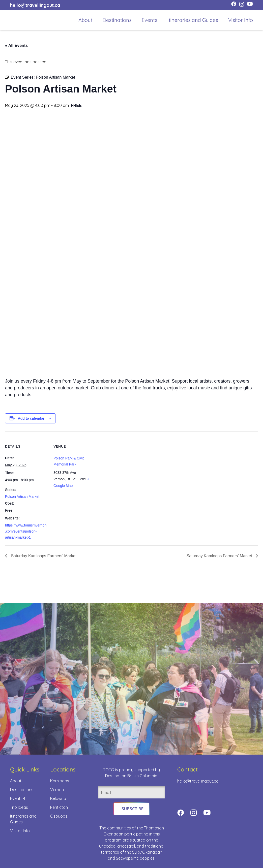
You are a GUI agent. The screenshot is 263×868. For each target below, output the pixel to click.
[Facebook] (234, 4)
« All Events (16, 45)
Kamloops (60, 781)
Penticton (59, 807)
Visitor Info (20, 831)
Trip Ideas (19, 807)
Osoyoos (59, 816)
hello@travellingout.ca (198, 781)
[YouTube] (250, 4)
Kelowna (58, 798)
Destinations (22, 790)
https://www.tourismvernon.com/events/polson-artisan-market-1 (26, 531)
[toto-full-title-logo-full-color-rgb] (18, 20)
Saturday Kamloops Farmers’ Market (43, 556)
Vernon (57, 790)
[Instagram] (242, 4)
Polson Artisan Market (22, 497)
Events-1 (18, 798)
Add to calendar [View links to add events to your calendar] (31, 418)
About (16, 781)
